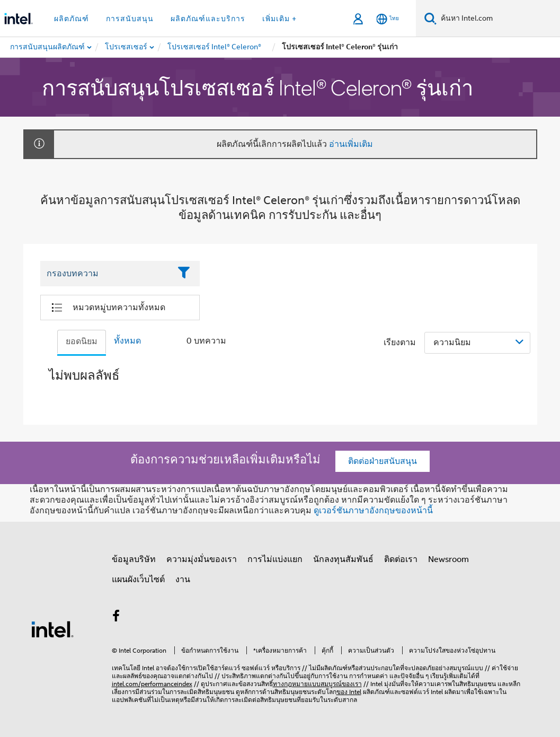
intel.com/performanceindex (152, 684)
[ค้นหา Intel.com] (498, 19)
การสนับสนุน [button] (130, 19)
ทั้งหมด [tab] (127, 341)
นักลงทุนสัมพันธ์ (343, 559)
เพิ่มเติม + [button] (279, 19)
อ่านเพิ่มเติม (351, 144)
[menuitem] (127, 47)
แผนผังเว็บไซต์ (138, 580)
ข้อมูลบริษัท (134, 559)
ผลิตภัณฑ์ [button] (72, 19)
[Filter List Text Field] (106, 274)
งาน (183, 580)
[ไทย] (388, 19)
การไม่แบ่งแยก (275, 559)
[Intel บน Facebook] (117, 618)
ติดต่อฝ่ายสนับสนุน (383, 461)
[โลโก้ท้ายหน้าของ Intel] (52, 629)
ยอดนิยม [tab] (82, 341)
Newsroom (448, 559)
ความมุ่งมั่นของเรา (202, 559)
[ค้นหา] (430, 18)
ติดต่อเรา (401, 559)
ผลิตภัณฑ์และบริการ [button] (208, 19)
